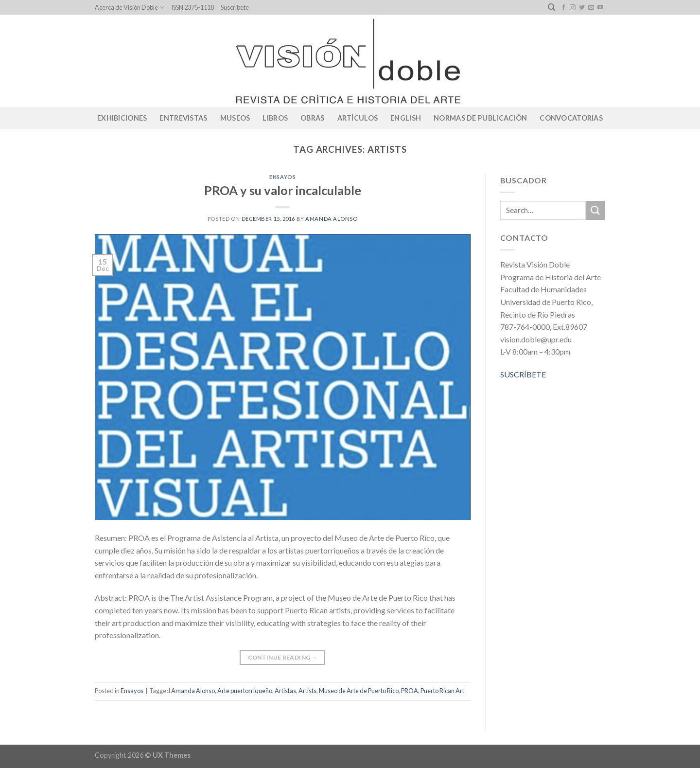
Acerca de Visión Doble (130, 8)
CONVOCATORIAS (571, 118)
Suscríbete (235, 7)
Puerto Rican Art (442, 691)
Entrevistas (183, 118)
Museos (235, 118)
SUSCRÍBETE (523, 374)
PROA (410, 691)
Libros (275, 118)
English (406, 118)
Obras (312, 118)
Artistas (285, 691)
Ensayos (282, 177)
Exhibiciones (122, 118)
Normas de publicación (480, 118)
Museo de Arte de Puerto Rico (359, 691)
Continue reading (283, 657)
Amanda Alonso (331, 219)
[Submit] (595, 210)
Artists (307, 691)
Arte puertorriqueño (245, 691)
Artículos (358, 118)
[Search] (551, 7)
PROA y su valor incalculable (283, 190)
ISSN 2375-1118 (192, 7)
